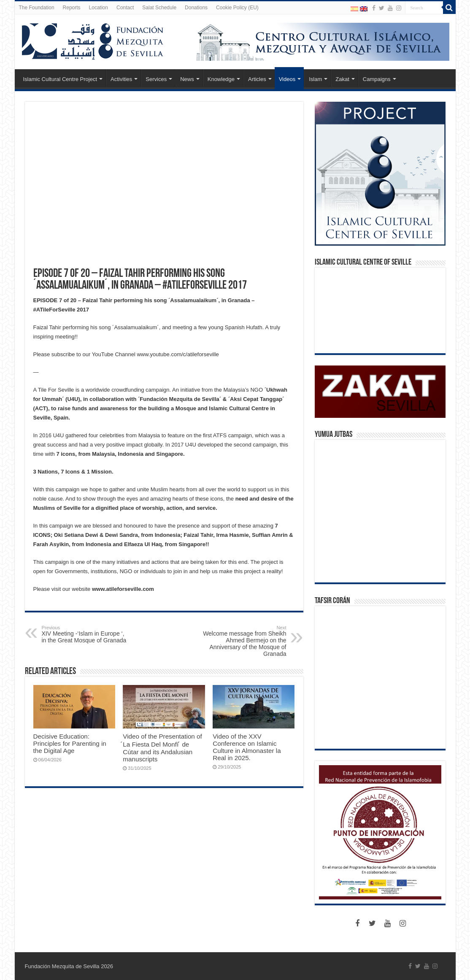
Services (156, 79)
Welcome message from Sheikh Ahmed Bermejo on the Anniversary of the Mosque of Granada (243, 641)
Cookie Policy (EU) (237, 8)
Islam (315, 79)
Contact (125, 8)
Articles (257, 79)
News (187, 79)
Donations (196, 8)
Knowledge (221, 79)
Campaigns (377, 79)
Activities (121, 79)
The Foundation (37, 8)
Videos (287, 79)
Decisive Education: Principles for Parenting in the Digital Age (70, 743)
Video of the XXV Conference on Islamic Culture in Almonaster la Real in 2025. (247, 747)
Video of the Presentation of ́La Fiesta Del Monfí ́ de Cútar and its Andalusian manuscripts (162, 748)
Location (99, 8)
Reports (72, 8)
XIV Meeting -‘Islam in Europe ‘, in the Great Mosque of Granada (85, 634)
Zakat (342, 79)
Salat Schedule (159, 8)
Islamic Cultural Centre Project (60, 79)
